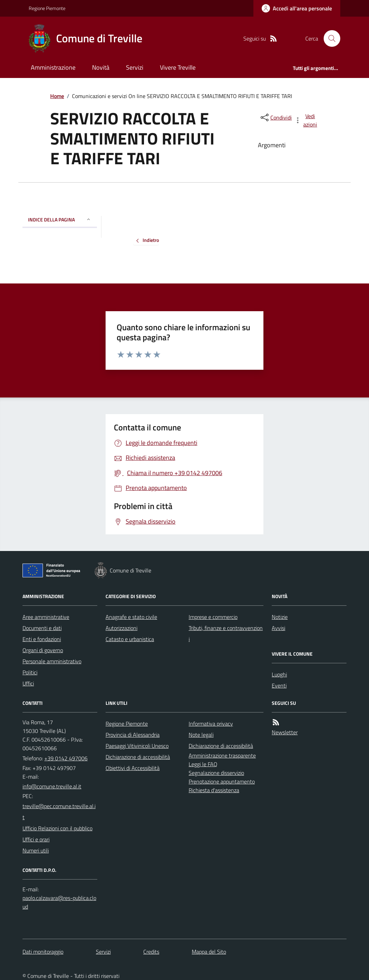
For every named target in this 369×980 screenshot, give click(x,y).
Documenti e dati (42, 628)
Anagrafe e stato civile (131, 617)
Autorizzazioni (121, 628)
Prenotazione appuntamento (222, 781)
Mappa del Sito (209, 952)
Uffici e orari (36, 839)
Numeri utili (36, 850)
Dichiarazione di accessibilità (138, 757)
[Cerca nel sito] (329, 38)
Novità (101, 67)
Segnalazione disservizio (216, 773)
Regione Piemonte (47, 8)
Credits (151, 952)
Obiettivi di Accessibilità (133, 768)
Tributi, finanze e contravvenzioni (226, 633)
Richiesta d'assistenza (214, 790)
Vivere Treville (178, 67)
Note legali (201, 735)
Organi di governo (43, 650)
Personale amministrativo (52, 661)
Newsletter (285, 732)
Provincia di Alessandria (133, 735)
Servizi (135, 67)
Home (57, 96)
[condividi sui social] (276, 117)
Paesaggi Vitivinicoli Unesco (137, 746)
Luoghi (279, 674)
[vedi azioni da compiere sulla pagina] (306, 120)
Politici (30, 672)
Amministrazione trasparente (222, 755)
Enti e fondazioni (42, 639)
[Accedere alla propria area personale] (297, 8)
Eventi (279, 685)
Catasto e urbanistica (130, 639)
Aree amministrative (46, 617)
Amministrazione (53, 67)
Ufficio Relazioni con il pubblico (57, 828)
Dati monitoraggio (43, 952)
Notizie (280, 617)
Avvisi (278, 628)
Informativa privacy (211, 724)
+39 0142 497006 (66, 758)
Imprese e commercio (213, 617)
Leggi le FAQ (203, 764)
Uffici (28, 683)
